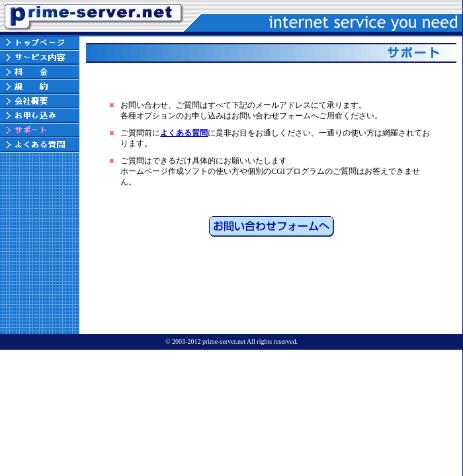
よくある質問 (184, 133)
